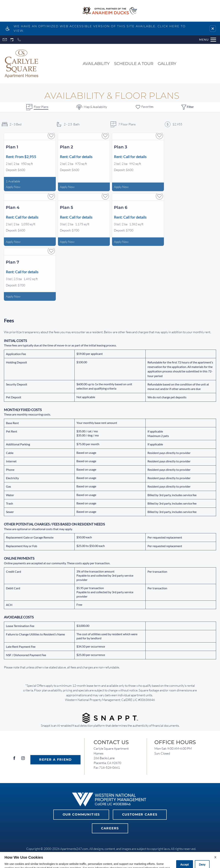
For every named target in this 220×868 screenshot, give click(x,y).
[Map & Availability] (92, 107)
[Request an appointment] (12, 40)
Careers (110, 828)
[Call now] (19, 40)
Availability (96, 63)
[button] (213, 29)
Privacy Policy (81, 863)
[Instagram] (23, 760)
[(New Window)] (110, 717)
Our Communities (81, 814)
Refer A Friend (55, 760)
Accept (185, 855)
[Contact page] (5, 40)
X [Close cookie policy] (215, 848)
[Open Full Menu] (208, 40)
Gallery (167, 63)
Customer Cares (140, 814)
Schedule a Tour (134, 63)
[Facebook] (14, 760)
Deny (202, 855)
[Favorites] (144, 107)
